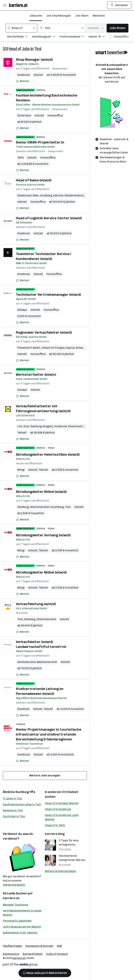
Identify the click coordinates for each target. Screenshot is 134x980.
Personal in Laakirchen (17, 921)
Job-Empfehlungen (59, 16)
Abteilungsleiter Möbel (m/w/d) (41, 492)
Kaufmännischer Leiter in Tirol (22, 804)
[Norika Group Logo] (20, 965)
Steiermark (25, 195)
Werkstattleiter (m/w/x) (36, 375)
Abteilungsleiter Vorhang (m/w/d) (43, 535)
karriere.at (11, 898)
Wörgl (21, 470)
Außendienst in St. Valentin (20, 933)
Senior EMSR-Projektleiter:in (40, 142)
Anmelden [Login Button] (119, 5)
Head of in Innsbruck (58, 809)
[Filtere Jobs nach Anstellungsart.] (46, 37)
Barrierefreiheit (33, 954)
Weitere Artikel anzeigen (60, 871)
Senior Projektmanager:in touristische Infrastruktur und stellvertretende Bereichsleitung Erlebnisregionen (49, 734)
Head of (15, 49)
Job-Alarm (82, 16)
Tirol (38, 49)
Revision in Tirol (13, 810)
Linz (20, 426)
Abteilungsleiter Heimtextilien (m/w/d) (48, 454)
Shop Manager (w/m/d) (34, 60)
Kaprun (70, 348)
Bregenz (48, 426)
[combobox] (21, 28)
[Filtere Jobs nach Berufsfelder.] (20, 37)
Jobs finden (118, 28)
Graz (26, 426)
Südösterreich (27, 662)
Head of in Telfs (55, 825)
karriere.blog (55, 834)
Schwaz (22, 310)
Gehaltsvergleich (14, 885)
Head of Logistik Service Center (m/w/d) (49, 218)
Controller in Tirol (14, 816)
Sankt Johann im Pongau (49, 348)
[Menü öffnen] (5, 5)
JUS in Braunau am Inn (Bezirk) (22, 927)
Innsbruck (24, 75)
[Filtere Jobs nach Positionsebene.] (74, 37)
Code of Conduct (57, 954)
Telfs (21, 158)
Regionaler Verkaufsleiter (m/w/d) (44, 332)
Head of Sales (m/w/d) (34, 180)
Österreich (24, 115)
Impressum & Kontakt (39, 946)
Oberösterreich (40, 507)
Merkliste (99, 16)
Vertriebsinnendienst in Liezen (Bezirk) (22, 913)
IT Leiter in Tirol (12, 799)
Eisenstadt (75, 426)
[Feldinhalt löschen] (34, 28)
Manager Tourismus (15, 905)
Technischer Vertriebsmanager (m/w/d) (48, 295)
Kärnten (58, 195)
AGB (59, 946)
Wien (36, 195)
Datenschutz (11, 954)
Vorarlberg (57, 507)
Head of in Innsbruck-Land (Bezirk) (62, 817)
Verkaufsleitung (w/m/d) (36, 604)
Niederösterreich (76, 195)
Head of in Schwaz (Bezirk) (62, 803)
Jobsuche (36, 16)
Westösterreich (47, 662)
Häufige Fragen (12, 946)
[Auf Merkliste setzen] (23, 81)
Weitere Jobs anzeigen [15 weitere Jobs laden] (45, 775)
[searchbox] (21, 28)
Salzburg (36, 426)
